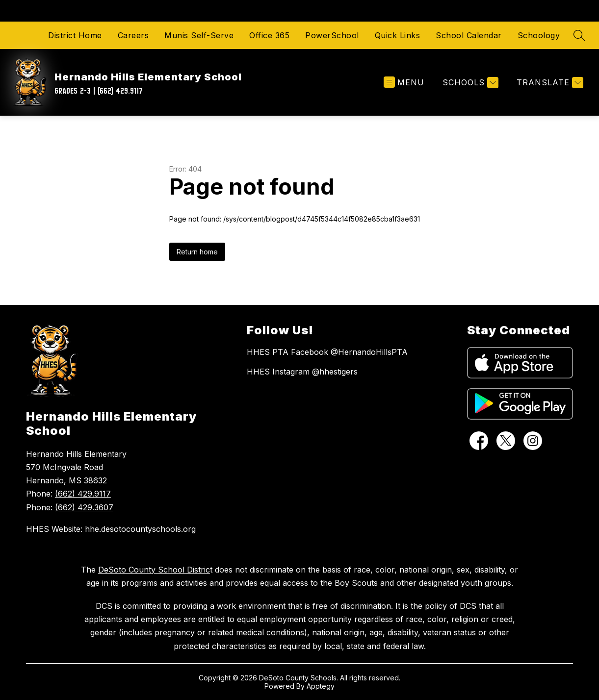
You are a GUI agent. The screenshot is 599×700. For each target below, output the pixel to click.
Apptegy (321, 686)
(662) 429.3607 (84, 507)
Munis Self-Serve (199, 35)
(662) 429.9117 (83, 494)
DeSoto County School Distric (154, 570)
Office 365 (269, 35)
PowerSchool (332, 35)
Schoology (539, 35)
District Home (75, 35)
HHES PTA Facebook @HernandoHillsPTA (327, 352)
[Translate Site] (549, 83)
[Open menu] (404, 83)
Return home (197, 252)
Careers (133, 35)
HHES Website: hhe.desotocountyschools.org (111, 529)
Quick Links (398, 35)
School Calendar (469, 35)
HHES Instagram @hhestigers (302, 372)
